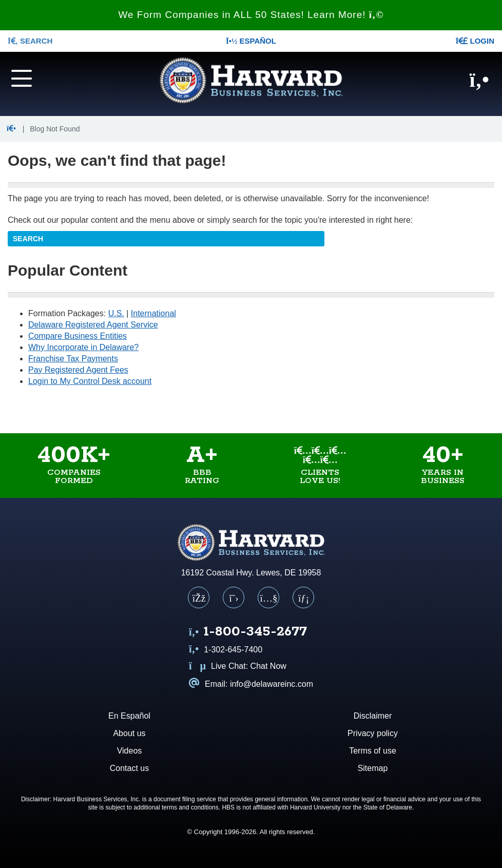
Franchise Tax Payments (73, 359)
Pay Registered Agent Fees (78, 370)
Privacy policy (373, 733)
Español (251, 41)
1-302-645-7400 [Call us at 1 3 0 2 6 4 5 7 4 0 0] (226, 650)
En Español (129, 716)
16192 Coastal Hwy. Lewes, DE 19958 (251, 573)
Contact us (129, 768)
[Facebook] (199, 597)
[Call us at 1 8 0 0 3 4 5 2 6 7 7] (248, 633)
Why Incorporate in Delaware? (83, 347)
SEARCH (30, 41)
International (153, 313)
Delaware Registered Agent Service (93, 325)
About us (129, 733)
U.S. (116, 313)
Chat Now (268, 666)
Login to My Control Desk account (90, 381)
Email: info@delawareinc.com (251, 684)
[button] (13, 129)
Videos (130, 751)
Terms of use (373, 751)
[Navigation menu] (42, 78)
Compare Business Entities (78, 336)
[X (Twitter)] (234, 597)
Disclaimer (373, 716)
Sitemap (373, 768)
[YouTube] (268, 597)
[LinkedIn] (303, 597)
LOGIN (475, 41)
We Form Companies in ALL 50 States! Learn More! (251, 15)
